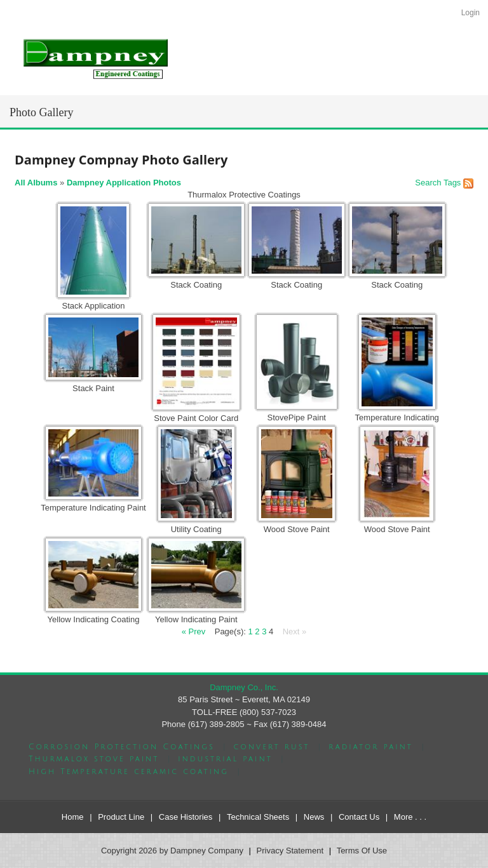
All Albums (36, 183)
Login (471, 13)
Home (73, 817)
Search (428, 183)
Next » (295, 631)
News (314, 817)
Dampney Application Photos (124, 183)
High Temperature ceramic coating (129, 772)
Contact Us (359, 817)
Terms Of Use (362, 851)
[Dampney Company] (95, 58)
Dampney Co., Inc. (244, 687)
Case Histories (186, 817)
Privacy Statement (290, 851)
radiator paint (371, 747)
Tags (452, 183)
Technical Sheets (258, 817)
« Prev (194, 631)
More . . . (410, 817)
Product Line (121, 817)
